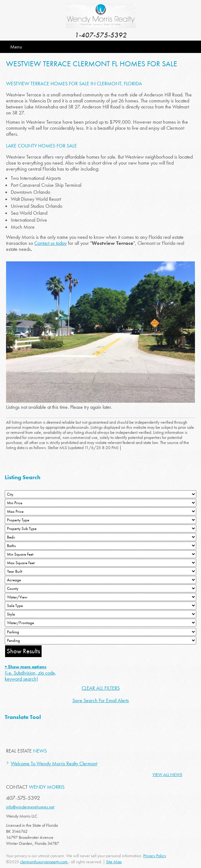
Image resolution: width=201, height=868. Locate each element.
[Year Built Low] (100, 571)
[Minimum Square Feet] (100, 554)
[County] (100, 588)
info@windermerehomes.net (30, 807)
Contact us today (50, 243)
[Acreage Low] (100, 580)
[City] (100, 494)
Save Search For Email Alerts (101, 700)
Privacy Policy (155, 856)
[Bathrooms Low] (100, 546)
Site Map (114, 862)
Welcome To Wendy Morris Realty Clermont (54, 764)
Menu (16, 47)
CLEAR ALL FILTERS (101, 688)
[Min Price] (100, 503)
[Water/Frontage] (100, 623)
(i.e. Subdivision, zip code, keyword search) (30, 673)
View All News (167, 774)
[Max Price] (100, 511)
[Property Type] (100, 520)
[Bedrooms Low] (100, 537)
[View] (100, 597)
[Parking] (100, 632)
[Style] (100, 614)
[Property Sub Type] (100, 529)
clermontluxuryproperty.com (44, 862)
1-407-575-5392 (101, 35)
